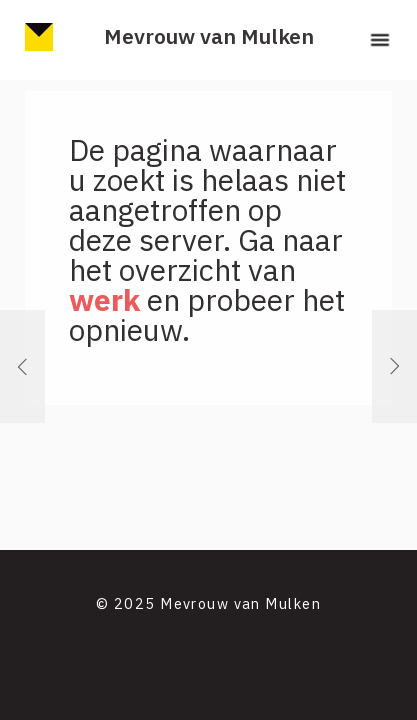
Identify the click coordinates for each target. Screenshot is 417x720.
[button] (380, 40)
